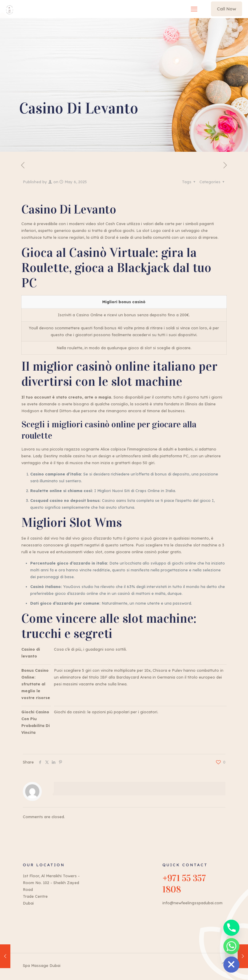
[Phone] (231, 928)
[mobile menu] (194, 9)
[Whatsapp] (231, 946)
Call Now (227, 9)
